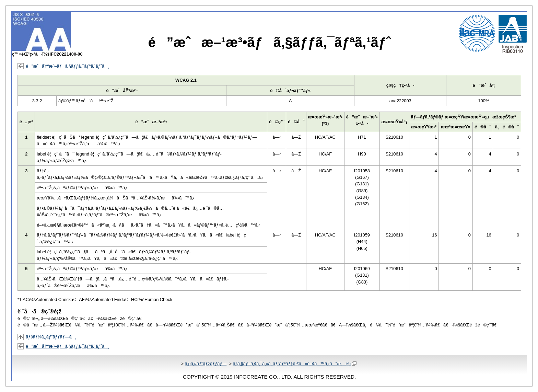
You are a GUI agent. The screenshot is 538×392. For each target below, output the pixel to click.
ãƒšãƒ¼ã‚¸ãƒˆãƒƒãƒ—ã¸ (51, 337)
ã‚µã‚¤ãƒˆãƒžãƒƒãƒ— (206, 364)
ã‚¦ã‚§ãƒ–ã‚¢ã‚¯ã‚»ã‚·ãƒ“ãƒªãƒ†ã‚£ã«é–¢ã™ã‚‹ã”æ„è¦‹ (295, 364)
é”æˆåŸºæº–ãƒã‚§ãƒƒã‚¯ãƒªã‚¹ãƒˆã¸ (67, 66)
